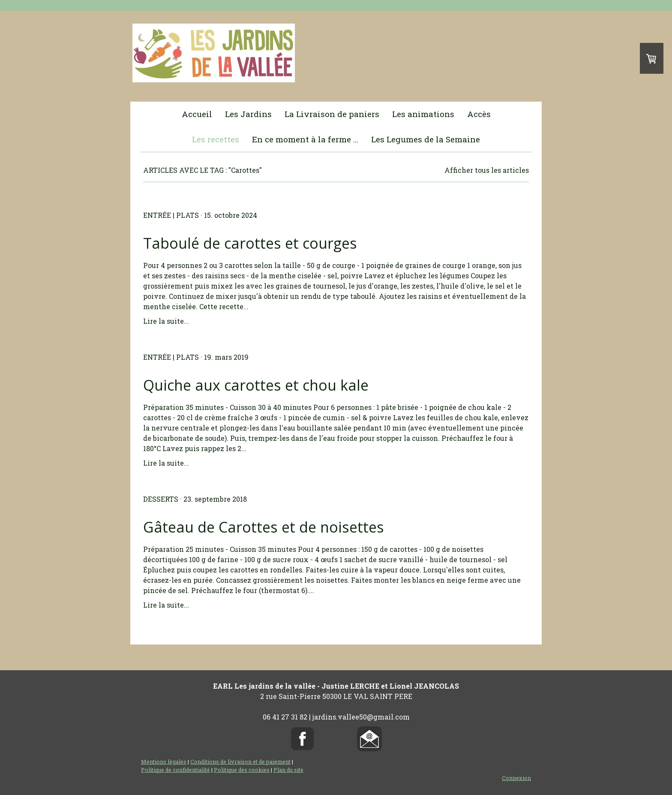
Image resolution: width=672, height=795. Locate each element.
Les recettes (216, 139)
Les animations (423, 114)
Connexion (516, 778)
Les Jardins (248, 114)
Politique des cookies (242, 770)
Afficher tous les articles (487, 170)
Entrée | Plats (171, 215)
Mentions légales (164, 762)
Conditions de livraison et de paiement (240, 762)
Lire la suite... (166, 321)
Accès (479, 114)
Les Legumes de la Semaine (426, 139)
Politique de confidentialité (175, 770)
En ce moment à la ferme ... (305, 139)
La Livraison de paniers (332, 114)
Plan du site (288, 770)
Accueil (197, 114)
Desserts (161, 499)
